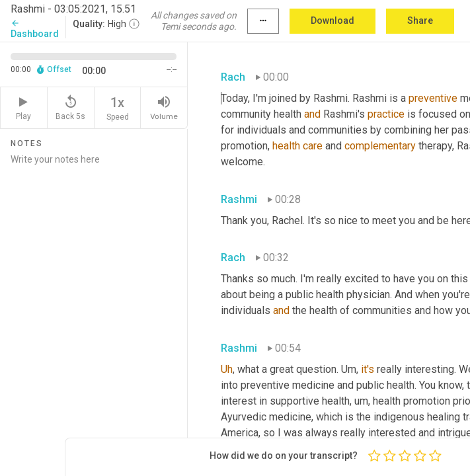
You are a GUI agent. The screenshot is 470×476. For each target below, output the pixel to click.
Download (333, 20)
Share (420, 20)
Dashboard (35, 29)
